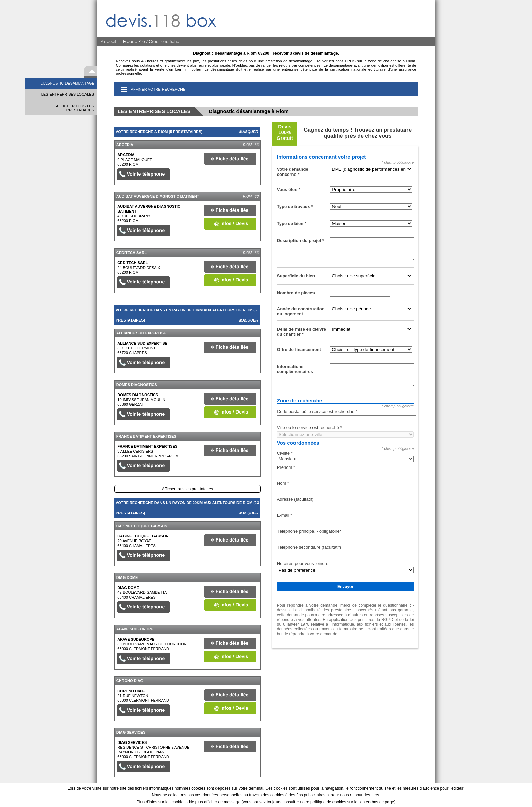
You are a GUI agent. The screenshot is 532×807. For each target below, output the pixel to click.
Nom (283, 483)
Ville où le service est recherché (309, 428)
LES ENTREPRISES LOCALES (68, 94)
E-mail (285, 515)
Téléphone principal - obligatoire (309, 531)
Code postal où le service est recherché (317, 412)
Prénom (286, 467)
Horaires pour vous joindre (303, 563)
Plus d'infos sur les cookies (161, 802)
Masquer (249, 132)
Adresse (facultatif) (295, 499)
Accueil (108, 42)
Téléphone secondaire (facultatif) (309, 547)
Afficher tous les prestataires (187, 489)
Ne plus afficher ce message (215, 802)
